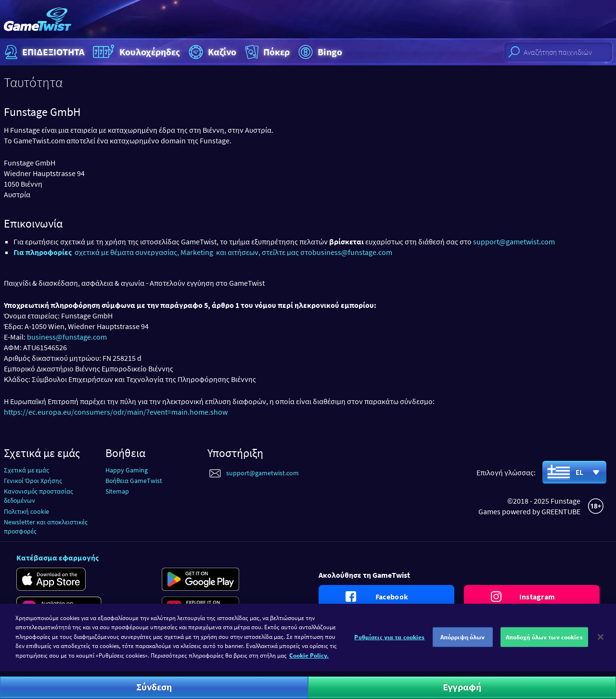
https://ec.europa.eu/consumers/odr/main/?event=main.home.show (116, 412)
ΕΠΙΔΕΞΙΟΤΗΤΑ (43, 52)
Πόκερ (266, 52)
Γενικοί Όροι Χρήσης (33, 481)
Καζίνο (211, 52)
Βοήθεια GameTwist (134, 481)
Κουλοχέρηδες (135, 52)
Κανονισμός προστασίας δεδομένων (38, 496)
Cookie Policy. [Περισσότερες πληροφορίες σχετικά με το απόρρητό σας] (309, 660)
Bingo (319, 52)
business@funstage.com (352, 252)
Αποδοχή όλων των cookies (544, 641)
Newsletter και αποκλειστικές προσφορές (46, 527)
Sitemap (117, 491)
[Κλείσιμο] (601, 641)
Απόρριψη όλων (463, 641)
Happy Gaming (127, 470)
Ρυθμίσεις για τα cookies (389, 641)
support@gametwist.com (514, 241)
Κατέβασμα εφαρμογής (58, 558)
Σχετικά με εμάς (26, 470)
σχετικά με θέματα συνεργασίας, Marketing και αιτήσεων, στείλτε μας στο (163, 252)
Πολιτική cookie (26, 511)
